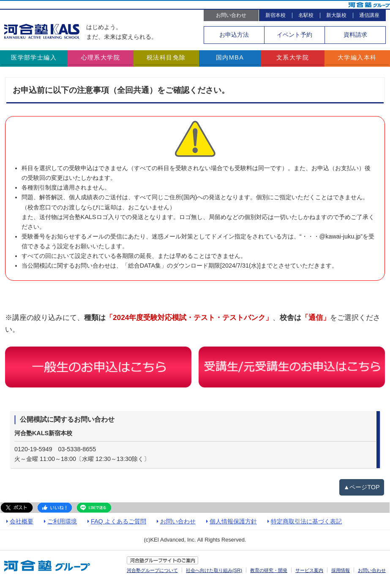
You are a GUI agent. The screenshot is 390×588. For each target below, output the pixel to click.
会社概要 (22, 521)
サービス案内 (309, 570)
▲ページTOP (362, 487)
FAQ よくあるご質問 (119, 521)
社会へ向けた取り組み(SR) (214, 570)
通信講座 (369, 15)
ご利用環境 (62, 521)
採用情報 (341, 570)
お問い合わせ (231, 15)
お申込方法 (234, 35)
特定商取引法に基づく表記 (306, 521)
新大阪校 (336, 15)
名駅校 (306, 15)
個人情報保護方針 (233, 521)
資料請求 (355, 35)
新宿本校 (275, 15)
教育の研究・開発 (269, 570)
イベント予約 (295, 35)
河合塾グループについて (152, 570)
